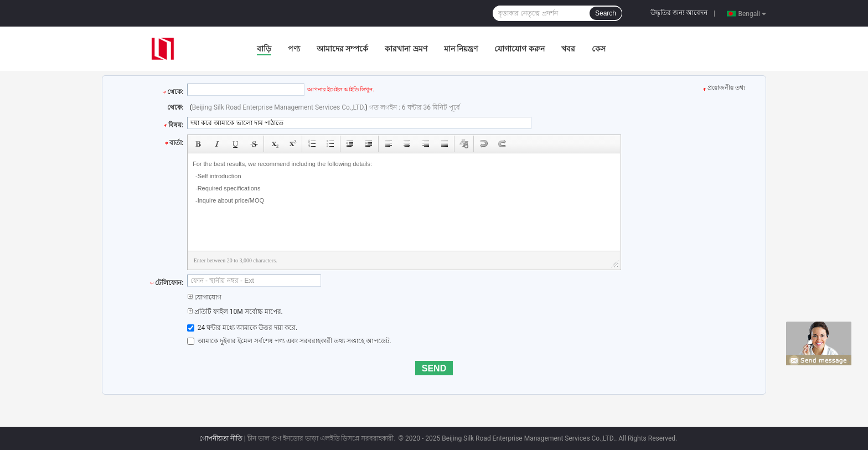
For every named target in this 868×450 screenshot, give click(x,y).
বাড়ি (264, 49)
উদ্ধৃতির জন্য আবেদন (679, 13)
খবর (568, 49)
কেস (599, 49)
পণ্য (294, 49)
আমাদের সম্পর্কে (342, 49)
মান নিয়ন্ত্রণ (461, 49)
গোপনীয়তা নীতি (221, 438)
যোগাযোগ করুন (519, 49)
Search (606, 13)
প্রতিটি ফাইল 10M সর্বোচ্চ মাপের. (235, 312)
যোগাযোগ (204, 297)
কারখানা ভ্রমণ (406, 49)
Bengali (752, 13)
